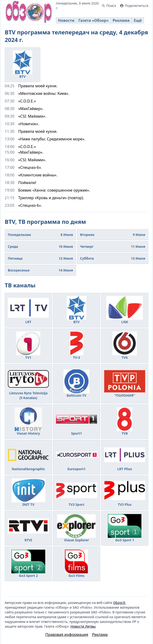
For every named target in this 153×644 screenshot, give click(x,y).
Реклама (121, 20)
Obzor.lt (119, 603)
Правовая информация (67, 635)
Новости (66, 20)
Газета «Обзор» (94, 20)
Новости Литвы (83, 626)
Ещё (138, 20)
